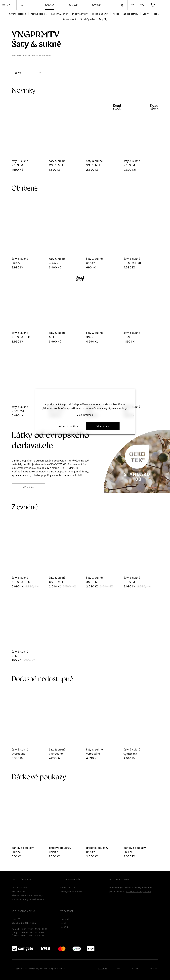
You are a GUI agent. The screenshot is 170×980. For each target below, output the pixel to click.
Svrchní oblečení (18, 14)
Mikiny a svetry (80, 14)
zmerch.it (65, 919)
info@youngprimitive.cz (72, 892)
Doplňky (103, 19)
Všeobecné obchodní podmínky (27, 895)
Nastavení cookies (67, 426)
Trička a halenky (100, 14)
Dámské (31, 56)
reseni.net (65, 927)
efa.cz (63, 923)
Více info (28, 487)
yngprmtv (36, 34)
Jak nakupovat (19, 892)
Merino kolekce (39, 14)
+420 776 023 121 (69, 888)
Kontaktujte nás (70, 880)
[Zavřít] (128, 394)
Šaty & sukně (44, 56)
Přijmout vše (103, 426)
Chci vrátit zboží (20, 888)
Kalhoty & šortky (59, 14)
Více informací (85, 415)
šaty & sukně (20, 161)
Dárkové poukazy (39, 777)
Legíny (146, 14)
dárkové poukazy (23, 848)
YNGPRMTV (18, 56)
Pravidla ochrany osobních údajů (28, 899)
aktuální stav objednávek (139, 892)
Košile (116, 14)
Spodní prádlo (87, 19)
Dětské (96, 5)
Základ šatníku (131, 14)
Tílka (156, 14)
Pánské (73, 5)
